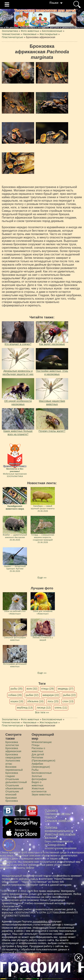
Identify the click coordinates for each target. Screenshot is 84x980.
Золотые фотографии (39, 778)
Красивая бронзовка (12, 799)
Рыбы (35, 770)
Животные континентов (39, 790)
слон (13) (68, 701)
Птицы (36, 745)
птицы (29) (48, 689)
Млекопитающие (42, 742)
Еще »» (42, 578)
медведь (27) (66, 689)
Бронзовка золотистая (12, 744)
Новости (50, 817)
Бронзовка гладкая (12, 774)
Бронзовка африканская (13, 750)
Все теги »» (42, 712)
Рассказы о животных (38, 750)
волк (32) (32, 689)
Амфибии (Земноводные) (41, 765)
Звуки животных (41, 795)
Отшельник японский (12, 793)
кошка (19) (17, 701)
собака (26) (15, 695)
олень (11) (61, 708)
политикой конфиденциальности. (22, 952)
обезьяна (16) (35, 701)
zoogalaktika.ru (41, 922)
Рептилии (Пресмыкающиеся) (44, 759)
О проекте (52, 810)
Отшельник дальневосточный (16, 781)
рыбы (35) (17, 689)
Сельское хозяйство (58, 821)
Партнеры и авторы (58, 814)
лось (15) (53, 701)
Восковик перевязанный (14, 768)
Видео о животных (38, 784)
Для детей (38, 754)
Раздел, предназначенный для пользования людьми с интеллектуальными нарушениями (61, 845)
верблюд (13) (25, 708)
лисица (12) (44, 708)
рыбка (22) (69, 695)
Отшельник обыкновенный (14, 787)
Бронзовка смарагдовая (13, 756)
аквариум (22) (51, 695)
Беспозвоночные (42, 773)
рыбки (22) (32, 695)
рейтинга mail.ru (29, 879)
